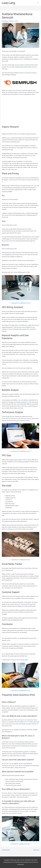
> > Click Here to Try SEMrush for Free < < (20, 303)
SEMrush (4, 775)
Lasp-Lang (8, 3)
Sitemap (22, 860)
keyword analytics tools (21, 205)
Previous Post (5, 850)
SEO (8, 311)
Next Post (37, 850)
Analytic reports (33, 722)
